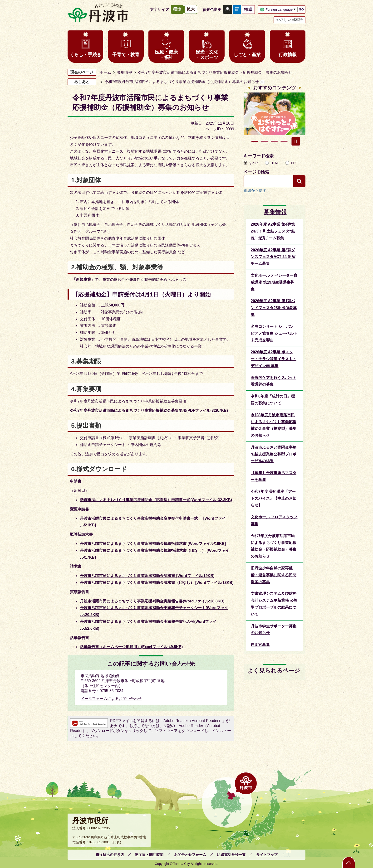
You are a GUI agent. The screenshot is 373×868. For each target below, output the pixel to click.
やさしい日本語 (290, 20)
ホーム (105, 72)
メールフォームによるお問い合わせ (111, 699)
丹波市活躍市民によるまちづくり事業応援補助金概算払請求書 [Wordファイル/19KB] (153, 544)
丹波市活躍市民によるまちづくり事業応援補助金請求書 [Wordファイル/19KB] (147, 576)
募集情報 (124, 72)
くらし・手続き (86, 55)
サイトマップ (267, 855)
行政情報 (288, 55)
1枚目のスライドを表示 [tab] (255, 141)
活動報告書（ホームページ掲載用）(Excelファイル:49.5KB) (131, 647)
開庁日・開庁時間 (149, 855)
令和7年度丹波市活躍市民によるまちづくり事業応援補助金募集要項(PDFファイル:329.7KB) (149, 410)
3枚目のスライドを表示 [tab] (274, 141)
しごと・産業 (247, 55)
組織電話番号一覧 (231, 855)
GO (301, 9)
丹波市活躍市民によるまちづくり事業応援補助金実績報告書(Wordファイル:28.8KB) (152, 601)
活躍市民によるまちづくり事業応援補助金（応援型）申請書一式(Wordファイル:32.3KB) (156, 500)
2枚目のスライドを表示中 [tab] (265, 141)
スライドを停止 (296, 141)
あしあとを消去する (262, 82)
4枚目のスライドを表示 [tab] (284, 141)
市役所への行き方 (110, 855)
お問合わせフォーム (190, 855)
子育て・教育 (126, 55)
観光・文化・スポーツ (207, 55)
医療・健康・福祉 (166, 55)
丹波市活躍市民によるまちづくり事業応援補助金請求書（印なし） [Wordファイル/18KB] (157, 583)
